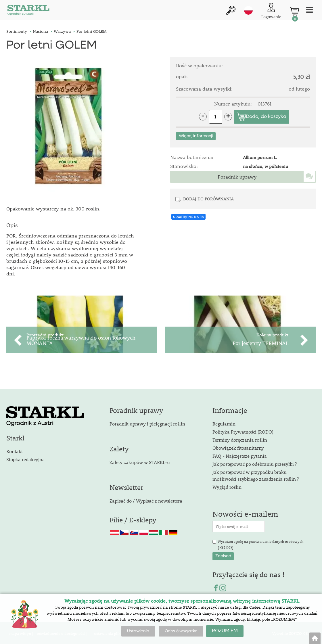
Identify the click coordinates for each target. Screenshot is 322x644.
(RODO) (226, 546)
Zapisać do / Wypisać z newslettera (146, 500)
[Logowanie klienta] (271, 11)
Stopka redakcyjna (26, 458)
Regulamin (224, 423)
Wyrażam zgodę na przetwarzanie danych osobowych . (260, 544)
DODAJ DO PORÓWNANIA (208, 199)
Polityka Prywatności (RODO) (243, 431)
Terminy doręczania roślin (240, 439)
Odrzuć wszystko (181, 631)
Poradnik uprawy (237, 177)
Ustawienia (138, 631)
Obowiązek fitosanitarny (238, 447)
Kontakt (15, 450)
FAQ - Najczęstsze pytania (240, 455)
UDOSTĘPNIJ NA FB (188, 217)
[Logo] (28, 11)
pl (248, 11)
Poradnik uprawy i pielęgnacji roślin (147, 423)
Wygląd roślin (227, 486)
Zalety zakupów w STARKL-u (140, 461)
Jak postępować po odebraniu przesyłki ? (255, 463)
